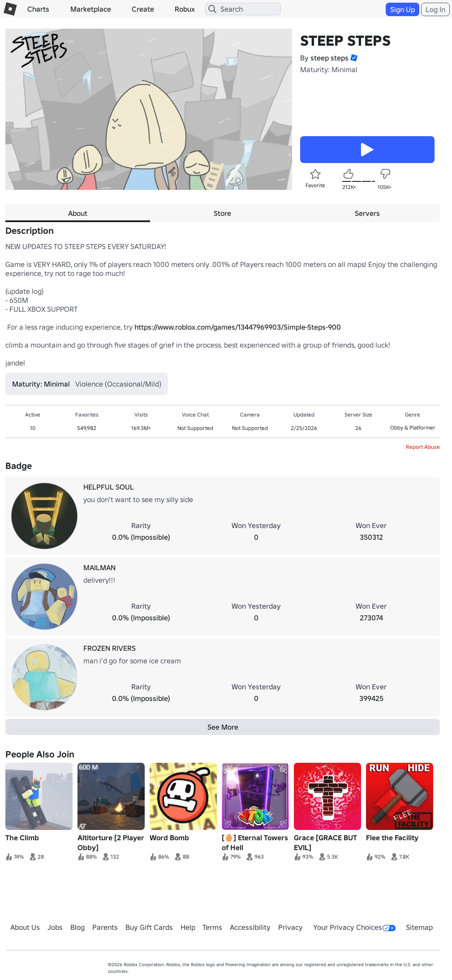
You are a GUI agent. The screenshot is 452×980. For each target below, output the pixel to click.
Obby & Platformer (413, 428)
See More (223, 727)
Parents (105, 927)
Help (188, 927)
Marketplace (91, 9)
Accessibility (250, 927)
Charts (38, 9)
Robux (185, 9)
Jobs (55, 927)
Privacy (291, 927)
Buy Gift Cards (149, 927)
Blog (77, 927)
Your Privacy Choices (354, 927)
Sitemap (419, 927)
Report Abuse (423, 447)
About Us (25, 927)
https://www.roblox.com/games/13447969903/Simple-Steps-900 (238, 327)
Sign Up (402, 9)
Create (143, 9)
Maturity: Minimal (329, 69)
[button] (353, 58)
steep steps (329, 58)
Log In (435, 9)
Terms (212, 927)
